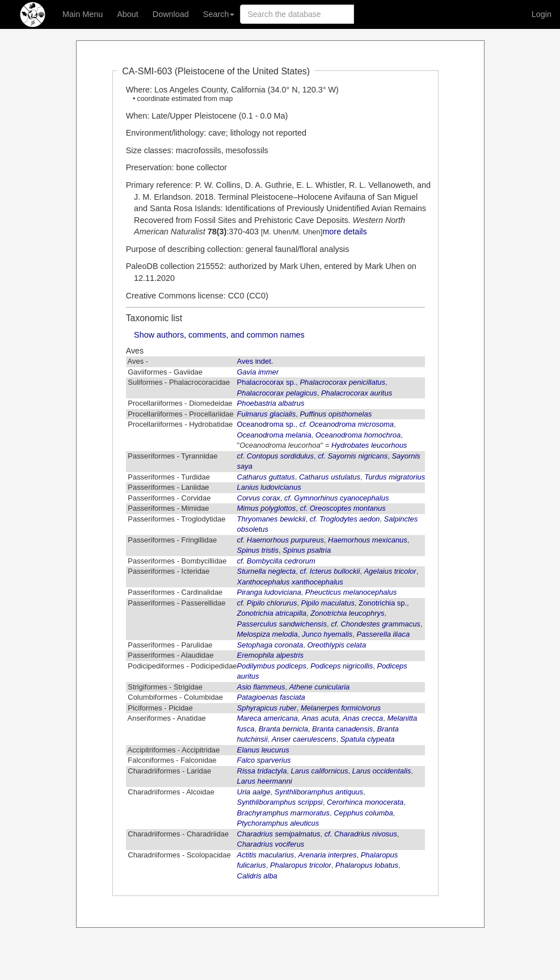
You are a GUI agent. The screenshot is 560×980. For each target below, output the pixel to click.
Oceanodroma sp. (266, 424)
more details (344, 232)
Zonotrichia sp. (383, 603)
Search (219, 14)
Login (542, 14)
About (128, 14)
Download (171, 14)
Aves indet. (255, 361)
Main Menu (83, 14)
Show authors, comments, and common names (219, 335)
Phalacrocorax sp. (267, 382)
